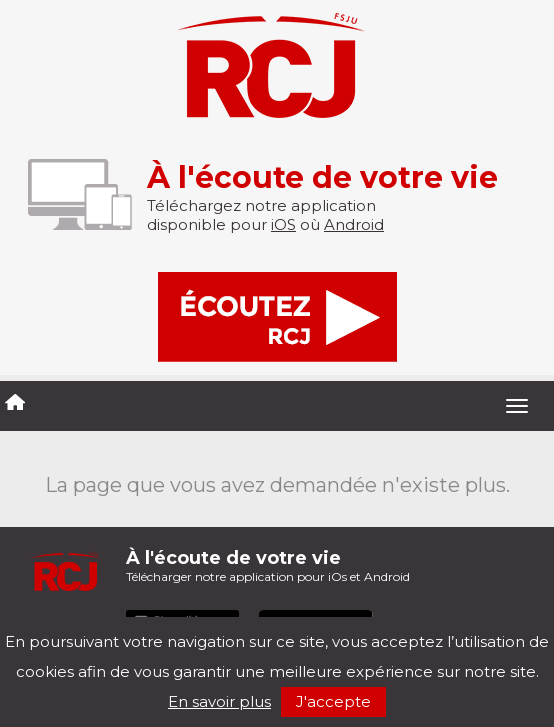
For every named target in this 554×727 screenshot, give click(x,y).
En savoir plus (219, 701)
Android (354, 224)
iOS (283, 224)
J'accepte (333, 701)
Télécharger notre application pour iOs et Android (268, 565)
